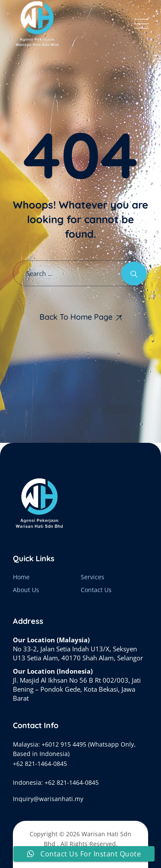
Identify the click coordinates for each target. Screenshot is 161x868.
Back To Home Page (76, 317)
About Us (26, 590)
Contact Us (96, 590)
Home (21, 577)
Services (93, 577)
